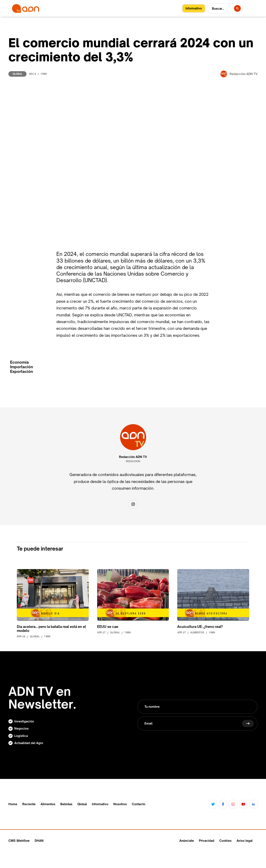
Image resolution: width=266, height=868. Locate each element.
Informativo (100, 804)
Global (17, 74)
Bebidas (66, 804)
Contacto (139, 804)
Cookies (225, 841)
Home (13, 804)
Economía (19, 362)
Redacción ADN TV (133, 457)
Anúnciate (187, 841)
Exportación (22, 372)
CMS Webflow (19, 841)
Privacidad (207, 841)
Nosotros (120, 804)
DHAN (39, 841)
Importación (22, 367)
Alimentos (48, 804)
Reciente (29, 804)
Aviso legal (245, 841)
